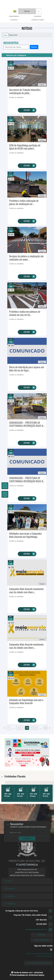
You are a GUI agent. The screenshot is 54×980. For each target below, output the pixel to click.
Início (5, 35)
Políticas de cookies (45, 956)
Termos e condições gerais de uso (39, 954)
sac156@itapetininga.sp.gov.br (36, 930)
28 (45, 728)
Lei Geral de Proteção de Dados (38, 963)
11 (32, 728)
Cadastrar (27, 838)
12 (36, 728)
